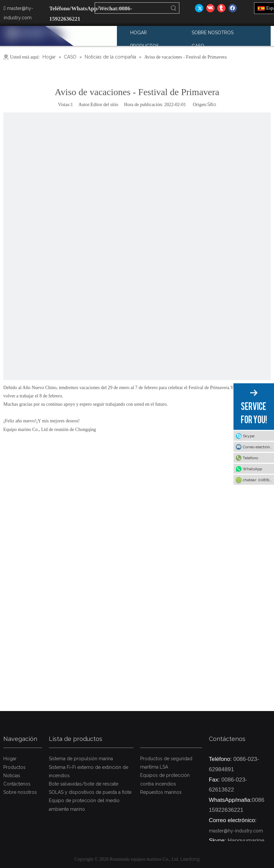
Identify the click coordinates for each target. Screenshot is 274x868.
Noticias (12, 776)
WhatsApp (252, 469)
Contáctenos (17, 784)
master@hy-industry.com (236, 831)
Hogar (10, 759)
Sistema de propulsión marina (81, 759)
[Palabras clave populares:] (174, 8)
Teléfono (250, 458)
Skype (249, 436)
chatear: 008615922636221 (258, 480)
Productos (14, 767)
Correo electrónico (258, 447)
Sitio (212, 104)
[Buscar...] (132, 8)
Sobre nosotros (20, 792)
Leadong (190, 859)
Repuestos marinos (161, 792)
